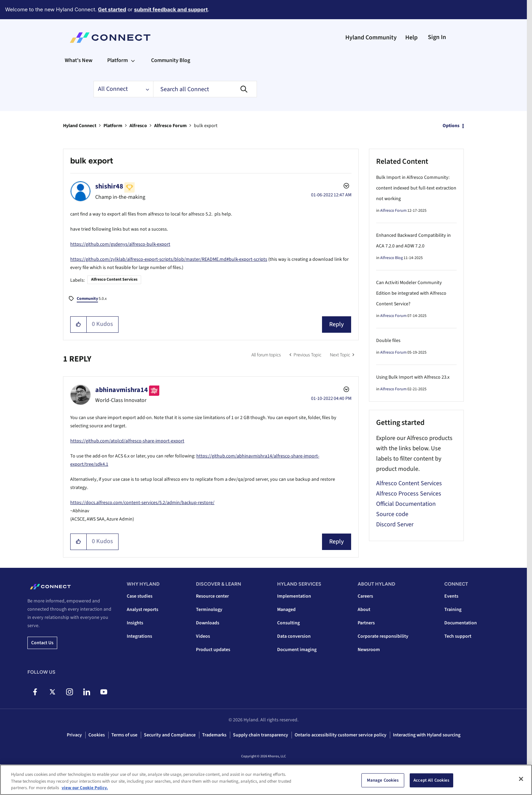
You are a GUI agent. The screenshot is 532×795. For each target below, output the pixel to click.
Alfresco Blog (392, 258)
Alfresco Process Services (409, 494)
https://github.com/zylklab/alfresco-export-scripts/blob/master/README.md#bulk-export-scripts (169, 259)
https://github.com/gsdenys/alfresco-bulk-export (120, 244)
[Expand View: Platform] (133, 60)
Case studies (140, 596)
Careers (365, 596)
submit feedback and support (171, 9)
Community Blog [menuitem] (171, 60)
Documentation (461, 623)
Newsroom (369, 650)
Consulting (288, 623)
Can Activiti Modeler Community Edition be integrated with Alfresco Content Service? (411, 293)
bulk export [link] (206, 126)
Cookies (97, 735)
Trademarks (214, 735)
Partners (366, 623)
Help (411, 38)
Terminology (209, 610)
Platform (113, 126)
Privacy (74, 735)
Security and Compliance (170, 735)
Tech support (458, 636)
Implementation (294, 596)
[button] (79, 325)
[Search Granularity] (123, 89)
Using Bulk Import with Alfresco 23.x (413, 377)
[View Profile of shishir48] (109, 186)
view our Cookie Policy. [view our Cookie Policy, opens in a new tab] (85, 789)
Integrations (139, 636)
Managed (286, 610)
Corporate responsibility (383, 636)
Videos (203, 636)
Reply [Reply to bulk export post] (337, 324)
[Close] (521, 780)
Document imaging (297, 650)
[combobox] (205, 89)
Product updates (213, 650)
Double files (388, 341)
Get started (112, 9)
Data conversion (294, 636)
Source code (392, 514)
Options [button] (451, 126)
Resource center (212, 596)
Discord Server (395, 524)
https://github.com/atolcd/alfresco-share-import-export (127, 441)
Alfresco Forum (170, 126)
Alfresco (138, 126)
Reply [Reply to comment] (337, 542)
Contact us (42, 643)
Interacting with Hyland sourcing (427, 735)
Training (453, 610)
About (364, 610)
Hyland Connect (80, 126)
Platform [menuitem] (117, 60)
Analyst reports (143, 610)
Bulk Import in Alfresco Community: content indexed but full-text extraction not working (416, 188)
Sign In (437, 37)
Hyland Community (371, 38)
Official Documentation (406, 504)
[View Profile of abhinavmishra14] (122, 390)
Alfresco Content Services (114, 279)
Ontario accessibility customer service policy (341, 735)
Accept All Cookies (431, 781)
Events (451, 596)
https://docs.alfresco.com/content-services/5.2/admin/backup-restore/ (142, 503)
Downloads (208, 623)
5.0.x (92, 299)
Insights (135, 623)
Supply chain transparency (261, 735)
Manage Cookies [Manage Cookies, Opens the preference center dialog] (383, 781)
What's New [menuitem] (79, 60)
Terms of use (124, 735)
